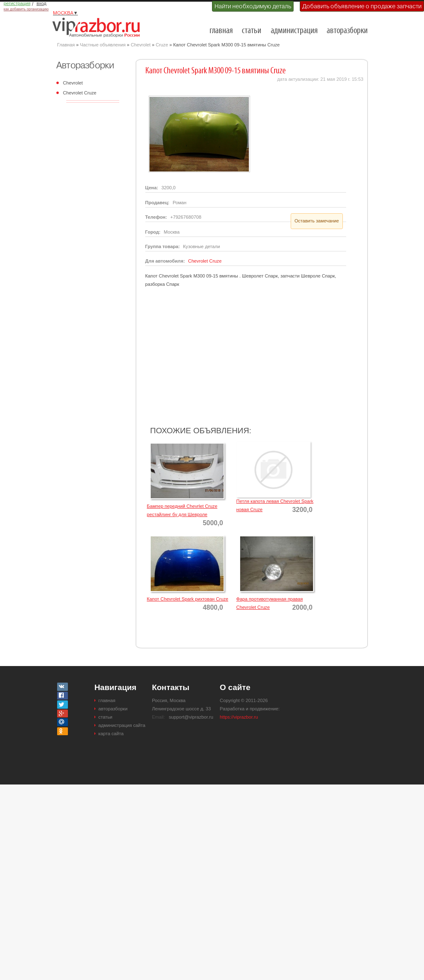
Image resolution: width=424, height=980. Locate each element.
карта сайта (111, 734)
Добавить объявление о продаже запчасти (362, 6)
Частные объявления (103, 45)
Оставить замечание (317, 221)
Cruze (162, 45)
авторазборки (347, 31)
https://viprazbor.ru (239, 717)
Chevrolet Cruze (80, 93)
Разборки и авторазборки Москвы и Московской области (99, 27)
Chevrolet (141, 45)
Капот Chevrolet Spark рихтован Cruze (188, 599)
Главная (66, 45)
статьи (252, 31)
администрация (294, 31)
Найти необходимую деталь (253, 6)
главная (221, 31)
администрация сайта (122, 725)
